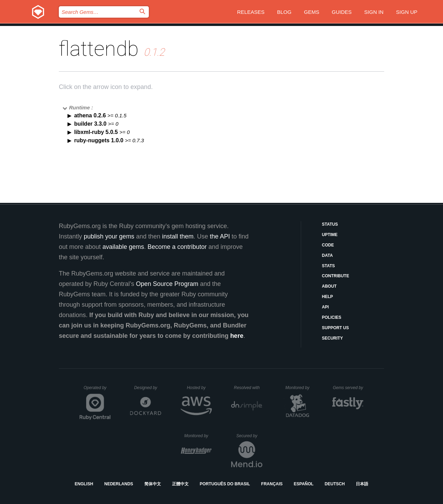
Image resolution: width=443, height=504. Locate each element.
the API (220, 236)
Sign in (374, 12)
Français (272, 484)
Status (330, 224)
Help (327, 297)
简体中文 (153, 484)
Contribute (336, 276)
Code (328, 245)
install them (178, 236)
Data (327, 255)
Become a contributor (177, 247)
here (237, 336)
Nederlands (119, 484)
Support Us (335, 328)
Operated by (97, 390)
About (329, 286)
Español (304, 484)
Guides (342, 12)
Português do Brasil (225, 484)
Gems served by (348, 388)
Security (332, 338)
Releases (251, 12)
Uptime (330, 235)
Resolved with (248, 388)
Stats (328, 266)
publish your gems (109, 236)
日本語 (362, 484)
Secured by (249, 436)
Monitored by (299, 388)
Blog (284, 12)
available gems (123, 247)
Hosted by (199, 388)
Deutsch (335, 484)
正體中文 (180, 484)
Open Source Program (167, 284)
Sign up (407, 12)
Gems (311, 12)
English (84, 484)
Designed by (147, 388)
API (325, 307)
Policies (332, 317)
